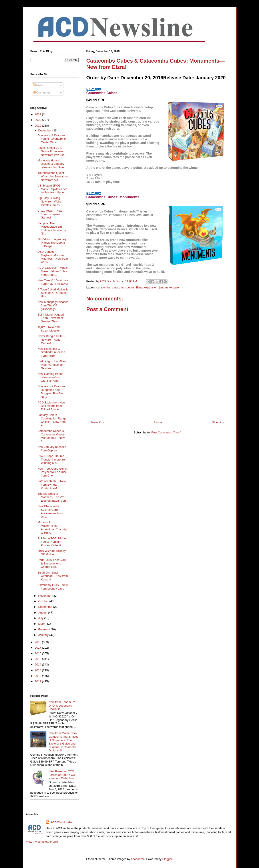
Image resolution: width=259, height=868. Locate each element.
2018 (39, 642)
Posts (38, 85)
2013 (39, 670)
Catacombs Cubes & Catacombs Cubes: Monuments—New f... (52, 436)
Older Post (218, 422)
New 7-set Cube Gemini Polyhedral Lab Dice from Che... (53, 472)
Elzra (139, 287)
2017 (39, 648)
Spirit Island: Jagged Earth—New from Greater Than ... (51, 318)
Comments (42, 92)
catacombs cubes (123, 287)
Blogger (167, 859)
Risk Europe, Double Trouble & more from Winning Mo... (52, 459)
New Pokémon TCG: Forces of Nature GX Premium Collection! (62, 775)
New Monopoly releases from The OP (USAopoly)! (53, 305)
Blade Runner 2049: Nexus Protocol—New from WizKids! (51, 151)
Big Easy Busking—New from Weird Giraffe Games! (50, 201)
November (45, 596)
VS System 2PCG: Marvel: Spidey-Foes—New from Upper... (52, 189)
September (46, 607)
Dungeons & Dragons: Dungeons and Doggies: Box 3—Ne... (52, 391)
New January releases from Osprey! (52, 449)
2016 (39, 653)
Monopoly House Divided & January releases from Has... (52, 164)
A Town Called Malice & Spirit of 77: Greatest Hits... (53, 293)
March (43, 624)
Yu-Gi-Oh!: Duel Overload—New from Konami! (53, 576)
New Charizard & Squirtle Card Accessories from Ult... (50, 511)
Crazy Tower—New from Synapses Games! (50, 214)
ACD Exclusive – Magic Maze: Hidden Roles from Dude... (53, 271)
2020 (39, 120)
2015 (39, 659)
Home (158, 422)
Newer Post (97, 422)
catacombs (103, 287)
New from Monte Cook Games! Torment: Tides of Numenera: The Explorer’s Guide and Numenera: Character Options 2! (64, 742)
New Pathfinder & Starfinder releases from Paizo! (51, 352)
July (41, 618)
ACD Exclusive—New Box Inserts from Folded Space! (51, 406)
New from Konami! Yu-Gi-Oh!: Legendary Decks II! (63, 705)
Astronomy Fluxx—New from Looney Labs (53, 587)
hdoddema (138, 859)
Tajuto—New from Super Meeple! (49, 329)
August (43, 613)
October (44, 601)
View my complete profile (42, 842)
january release (169, 287)
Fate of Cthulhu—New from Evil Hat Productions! (52, 485)
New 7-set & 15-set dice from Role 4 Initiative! (53, 282)
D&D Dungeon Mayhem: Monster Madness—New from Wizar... (53, 257)
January (44, 635)
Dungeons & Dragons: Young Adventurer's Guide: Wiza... (52, 139)
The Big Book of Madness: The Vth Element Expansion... (53, 497)
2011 (39, 681)
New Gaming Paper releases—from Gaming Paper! (50, 377)
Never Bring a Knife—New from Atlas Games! (52, 340)
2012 (39, 676)
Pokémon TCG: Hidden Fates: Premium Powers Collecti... (52, 542)
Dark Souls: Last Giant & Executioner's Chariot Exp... (52, 563)
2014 (39, 664)
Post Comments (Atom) (166, 432)
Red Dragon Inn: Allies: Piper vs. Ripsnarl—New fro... (52, 365)
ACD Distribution (62, 822)
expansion (151, 287)
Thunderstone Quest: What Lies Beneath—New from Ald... (53, 176)
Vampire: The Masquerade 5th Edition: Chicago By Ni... (52, 228)
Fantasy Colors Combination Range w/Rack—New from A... (52, 420)
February (44, 629)
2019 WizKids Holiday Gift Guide (52, 553)
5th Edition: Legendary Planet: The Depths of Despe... (52, 243)
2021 (39, 114)
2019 (39, 126)
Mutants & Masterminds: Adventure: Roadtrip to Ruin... (52, 528)
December (45, 130)
